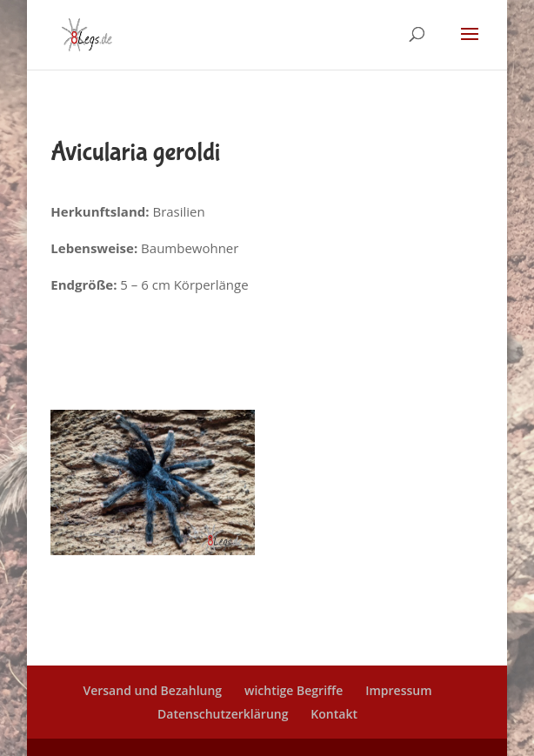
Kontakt (334, 714)
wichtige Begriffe (294, 690)
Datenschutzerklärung (223, 714)
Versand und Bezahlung (152, 690)
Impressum (398, 690)
